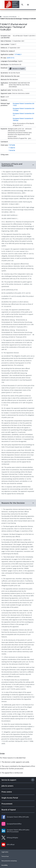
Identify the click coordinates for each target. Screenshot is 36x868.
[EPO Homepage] (12, 5)
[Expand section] (33, 780)
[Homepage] (1, 17)
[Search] (22, 5)
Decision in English (17, 69)
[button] (18, 165)
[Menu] (28, 5)
